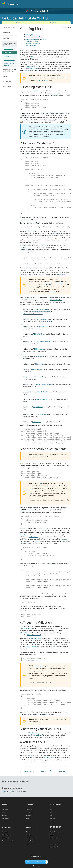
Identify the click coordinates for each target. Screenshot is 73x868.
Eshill (56, 847)
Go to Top (46, 771)
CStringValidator (40, 377)
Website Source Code (56, 838)
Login (11, 791)
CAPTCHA (49, 321)
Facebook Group (31, 838)
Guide (52, 809)
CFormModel (24, 535)
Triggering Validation (32, 41)
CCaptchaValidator (42, 319)
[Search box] (10, 27)
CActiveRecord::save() (34, 635)
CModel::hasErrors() (34, 733)
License (4, 815)
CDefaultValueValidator (43, 341)
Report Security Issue (8, 841)
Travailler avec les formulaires (10, 44)
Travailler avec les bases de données (10, 71)
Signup (5, 791)
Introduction (8, 33)
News (4, 812)
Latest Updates (7, 835)
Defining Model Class (32, 35)
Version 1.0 (54, 23)
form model (29, 66)
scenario (39, 483)
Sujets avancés (8, 87)
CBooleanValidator (42, 309)
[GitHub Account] (51, 827)
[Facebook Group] (57, 827)
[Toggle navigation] (69, 4)
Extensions (29, 815)
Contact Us (5, 818)
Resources (53, 818)
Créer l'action (8, 56)
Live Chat (29, 835)
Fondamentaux (8, 38)
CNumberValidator (43, 392)
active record (34, 69)
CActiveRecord (34, 537)
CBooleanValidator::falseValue (33, 314)
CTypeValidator (38, 407)
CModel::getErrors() (37, 735)
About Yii (5, 809)
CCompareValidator (42, 327)
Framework (29, 809)
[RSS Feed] (60, 827)
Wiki (51, 815)
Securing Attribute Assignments (36, 39)
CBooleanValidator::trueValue (41, 312)
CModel (26, 71)
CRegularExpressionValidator (43, 384)
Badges (28, 844)
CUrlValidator (36, 422)
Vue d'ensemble (8, 49)
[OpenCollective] (37, 862)
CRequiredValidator (56, 300)
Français (19, 23)
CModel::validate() (26, 628)
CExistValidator (39, 349)
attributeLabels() (49, 758)
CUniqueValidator (40, 414)
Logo (27, 818)
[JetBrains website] (36, 866)
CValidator (64, 274)
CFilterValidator (40, 364)
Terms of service (54, 832)
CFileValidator (38, 356)
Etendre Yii (7, 82)
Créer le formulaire (9, 60)
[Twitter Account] (54, 827)
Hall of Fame (30, 841)
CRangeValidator (37, 369)
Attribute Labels (31, 45)
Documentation (31, 812)
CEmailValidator (39, 334)
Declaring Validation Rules (34, 37)
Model (33, 57)
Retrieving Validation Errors (34, 43)
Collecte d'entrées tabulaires (9, 64)
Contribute (5, 832)
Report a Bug (6, 838)
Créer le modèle (8, 53)
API (51, 812)
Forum (28, 832)
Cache (5, 76)
